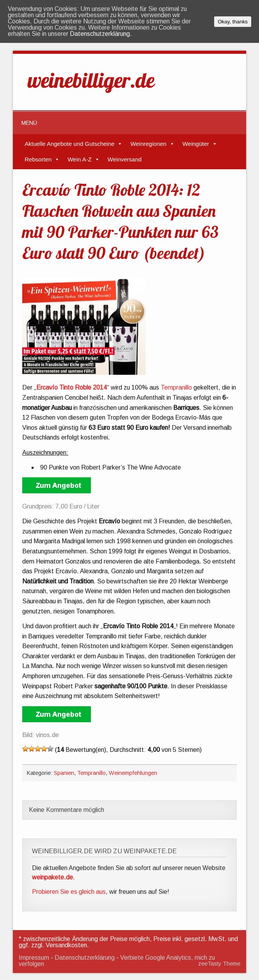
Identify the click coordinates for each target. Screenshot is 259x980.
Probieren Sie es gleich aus (69, 892)
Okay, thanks (233, 22)
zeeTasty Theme (219, 964)
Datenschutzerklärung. (101, 34)
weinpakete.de (52, 877)
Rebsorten (38, 159)
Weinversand (125, 159)
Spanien (64, 773)
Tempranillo (176, 387)
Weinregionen (148, 144)
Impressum (34, 958)
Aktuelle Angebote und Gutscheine (69, 144)
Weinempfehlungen (133, 773)
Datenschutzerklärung (85, 958)
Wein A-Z (79, 159)
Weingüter (196, 144)
